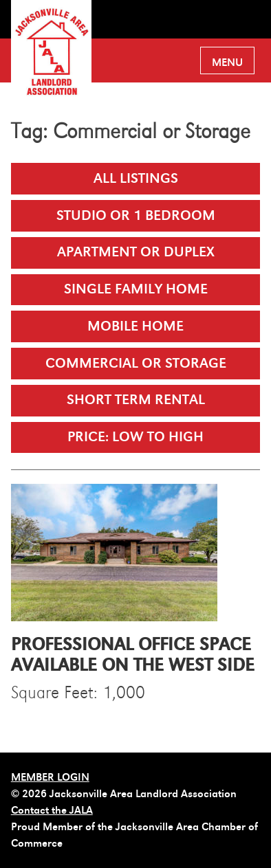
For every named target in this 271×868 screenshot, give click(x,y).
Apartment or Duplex (136, 252)
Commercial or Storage (136, 363)
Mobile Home (135, 326)
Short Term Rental (136, 400)
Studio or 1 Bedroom (136, 215)
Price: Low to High (135, 437)
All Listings (136, 178)
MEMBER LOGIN (50, 777)
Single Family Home (136, 289)
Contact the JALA (52, 810)
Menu (227, 63)
